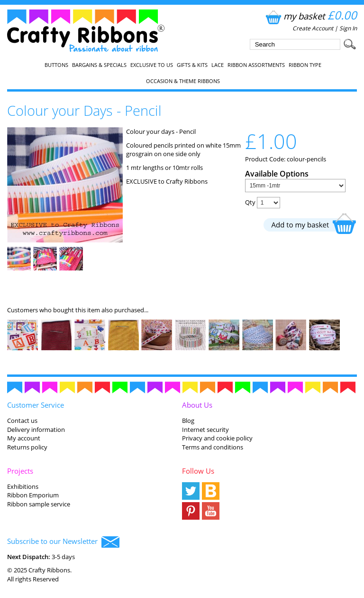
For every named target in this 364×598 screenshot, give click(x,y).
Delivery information (36, 430)
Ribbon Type (305, 65)
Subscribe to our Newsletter (63, 542)
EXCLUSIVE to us (152, 65)
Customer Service (36, 405)
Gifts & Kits (192, 65)
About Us (197, 405)
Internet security (205, 430)
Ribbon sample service (39, 504)
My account (24, 438)
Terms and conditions (213, 447)
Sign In (348, 28)
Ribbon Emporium (33, 495)
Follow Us (198, 471)
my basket (310, 16)
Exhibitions (23, 486)
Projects (20, 471)
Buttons (56, 65)
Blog (188, 420)
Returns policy (27, 447)
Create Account (313, 28)
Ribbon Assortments (256, 65)
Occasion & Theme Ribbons (183, 81)
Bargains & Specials (99, 65)
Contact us (22, 420)
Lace (218, 65)
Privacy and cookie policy (217, 438)
